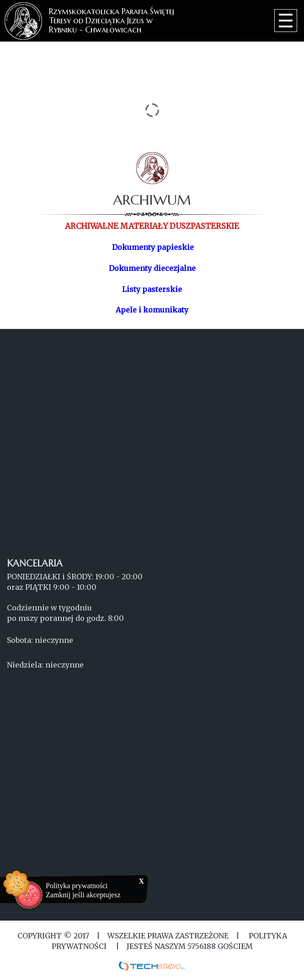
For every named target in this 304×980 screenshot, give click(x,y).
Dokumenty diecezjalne (152, 268)
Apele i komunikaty (152, 310)
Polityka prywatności (77, 886)
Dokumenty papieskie (153, 247)
